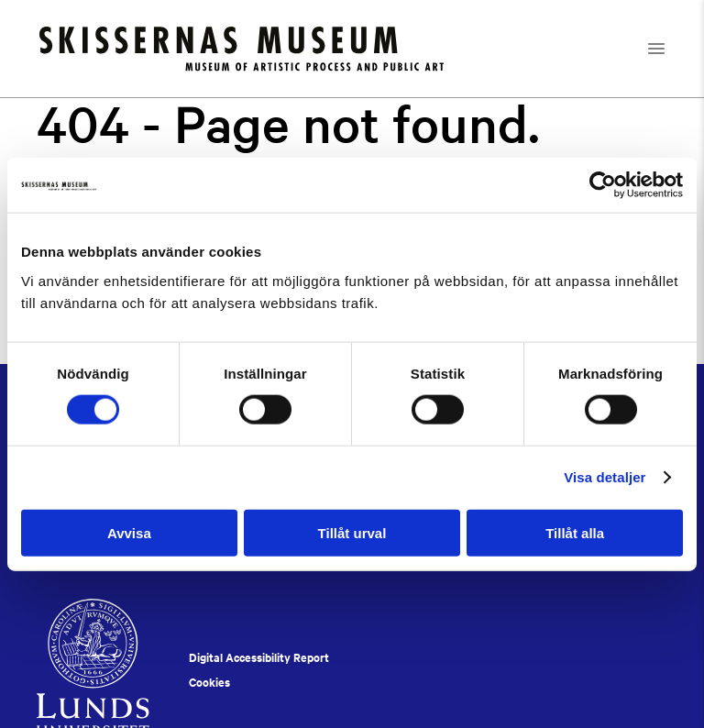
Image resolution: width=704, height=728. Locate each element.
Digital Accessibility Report (259, 657)
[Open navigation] (672, 49)
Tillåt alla (575, 532)
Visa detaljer (605, 477)
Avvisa (129, 532)
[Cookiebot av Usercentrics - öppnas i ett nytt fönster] (603, 185)
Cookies (209, 682)
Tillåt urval (352, 532)
